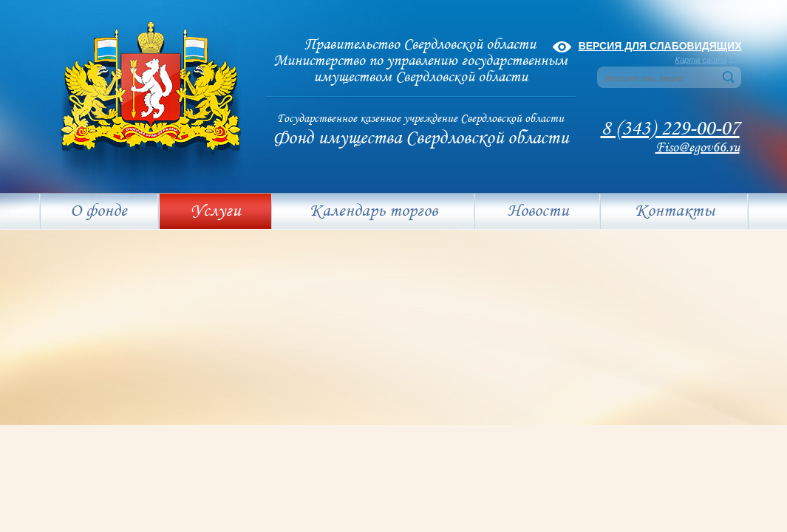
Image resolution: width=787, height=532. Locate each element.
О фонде (99, 211)
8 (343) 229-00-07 (670, 129)
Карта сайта (701, 60)
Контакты (675, 211)
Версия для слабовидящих (660, 46)
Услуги (216, 211)
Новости (538, 211)
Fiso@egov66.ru (698, 148)
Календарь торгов (374, 211)
